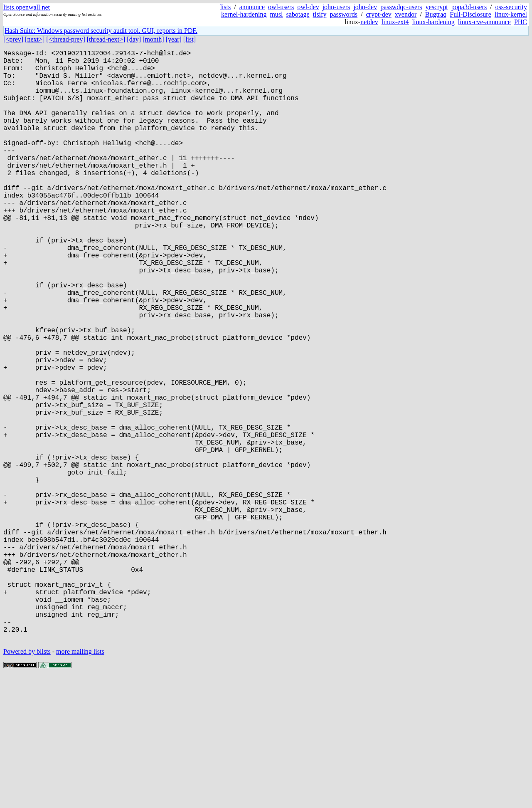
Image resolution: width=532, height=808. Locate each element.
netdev (369, 22)
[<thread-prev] (65, 39)
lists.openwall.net (27, 7)
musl (276, 14)
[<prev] (13, 39)
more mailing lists (80, 783)
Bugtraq (436, 14)
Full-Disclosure (470, 14)
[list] (190, 39)
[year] (174, 39)
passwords (344, 14)
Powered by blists (27, 783)
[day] (134, 39)
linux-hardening (433, 22)
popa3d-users (469, 7)
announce (252, 7)
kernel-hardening (244, 14)
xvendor (406, 14)
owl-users (281, 7)
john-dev (365, 7)
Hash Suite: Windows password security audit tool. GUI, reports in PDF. (101, 31)
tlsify (319, 14)
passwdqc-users (401, 7)
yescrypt (437, 7)
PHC (521, 22)
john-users (336, 7)
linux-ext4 (395, 22)
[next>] (35, 39)
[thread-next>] (106, 39)
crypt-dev (379, 14)
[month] (153, 39)
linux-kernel (511, 14)
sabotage (298, 14)
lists (225, 7)
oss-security (511, 7)
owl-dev (308, 7)
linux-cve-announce (484, 22)
